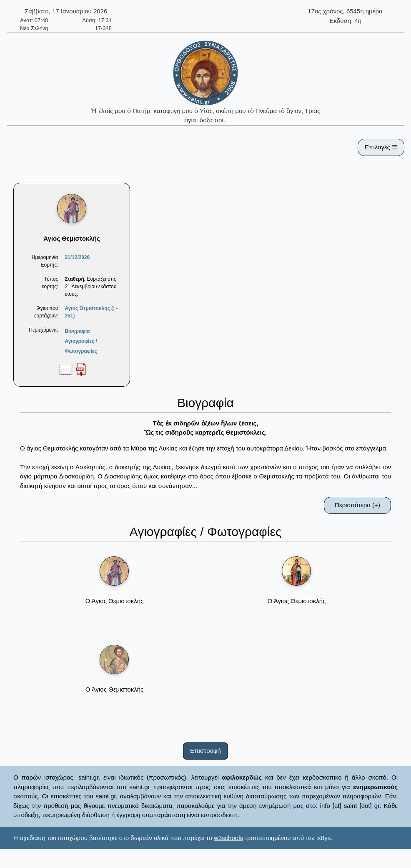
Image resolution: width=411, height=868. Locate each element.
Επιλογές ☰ (381, 147)
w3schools (228, 838)
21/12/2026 (77, 257)
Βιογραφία (77, 331)
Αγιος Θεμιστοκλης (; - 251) (91, 312)
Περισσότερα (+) (357, 505)
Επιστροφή (205, 751)
